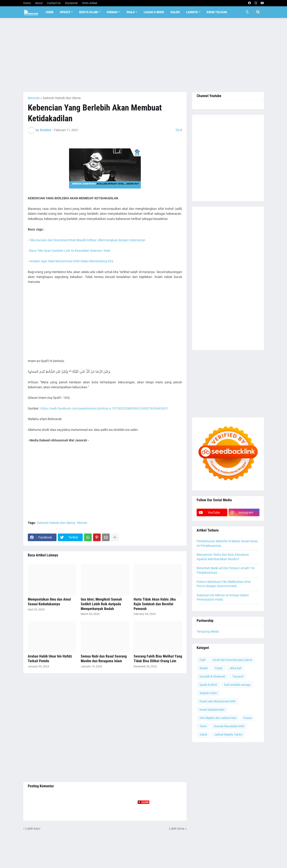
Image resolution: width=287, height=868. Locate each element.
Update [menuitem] (65, 12)
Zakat (203, 735)
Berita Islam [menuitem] (88, 12)
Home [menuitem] (50, 12)
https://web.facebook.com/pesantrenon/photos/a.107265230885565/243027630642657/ (104, 408)
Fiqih (203, 660)
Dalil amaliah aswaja (237, 685)
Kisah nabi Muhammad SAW (218, 701)
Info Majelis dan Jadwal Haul (218, 718)
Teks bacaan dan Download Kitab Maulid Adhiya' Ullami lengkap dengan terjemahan (87, 240)
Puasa (248, 718)
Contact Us (54, 3)
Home (27, 3)
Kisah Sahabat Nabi (212, 710)
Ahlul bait (236, 668)
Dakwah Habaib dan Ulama (62, 98)
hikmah (82, 523)
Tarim (203, 726)
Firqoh (219, 668)
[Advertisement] (144, 55)
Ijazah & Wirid (208, 685)
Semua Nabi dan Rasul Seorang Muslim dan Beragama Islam (104, 659)
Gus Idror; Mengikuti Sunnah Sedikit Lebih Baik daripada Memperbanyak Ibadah (101, 604)
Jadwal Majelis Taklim (228, 735)
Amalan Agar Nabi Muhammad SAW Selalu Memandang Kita (71, 261)
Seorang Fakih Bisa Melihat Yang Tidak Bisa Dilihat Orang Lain (158, 659)
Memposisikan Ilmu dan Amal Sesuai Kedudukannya (49, 602)
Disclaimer (71, 3)
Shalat (204, 668)
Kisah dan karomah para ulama (232, 660)
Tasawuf (238, 676)
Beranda (34, 98)
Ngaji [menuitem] (131, 12)
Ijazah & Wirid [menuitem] (154, 12)
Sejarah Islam (208, 693)
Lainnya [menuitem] (192, 12)
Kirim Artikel (90, 3)
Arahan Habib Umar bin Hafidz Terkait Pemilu (50, 659)
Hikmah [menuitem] (112, 12)
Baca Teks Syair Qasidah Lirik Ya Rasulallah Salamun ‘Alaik (70, 251)
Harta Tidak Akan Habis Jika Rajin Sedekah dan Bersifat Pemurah (155, 604)
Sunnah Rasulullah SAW (229, 726)
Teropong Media (208, 631)
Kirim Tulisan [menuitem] (217, 12)
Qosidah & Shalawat (212, 676)
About (39, 3)
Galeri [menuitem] (175, 12)
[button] (247, 12)
